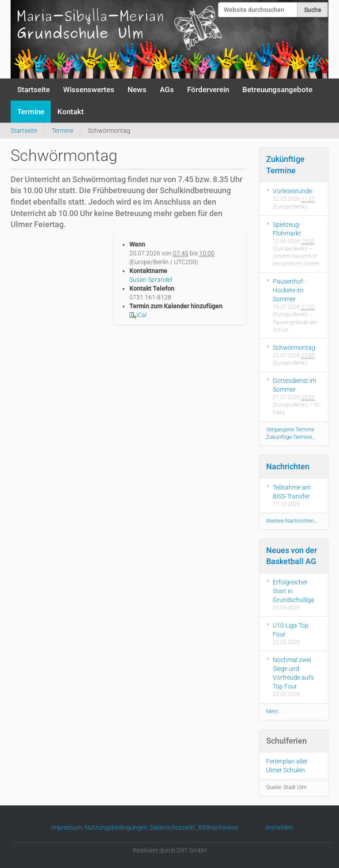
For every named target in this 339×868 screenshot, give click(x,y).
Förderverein (208, 90)
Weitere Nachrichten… (292, 521)
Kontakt (71, 112)
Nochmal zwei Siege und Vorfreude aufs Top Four (293, 673)
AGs (167, 90)
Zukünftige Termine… (291, 437)
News (137, 90)
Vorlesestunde (292, 191)
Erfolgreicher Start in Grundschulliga (294, 591)
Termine (31, 112)
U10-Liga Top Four (291, 630)
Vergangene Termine (290, 430)
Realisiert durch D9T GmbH (170, 850)
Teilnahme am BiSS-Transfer (292, 492)
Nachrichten (288, 466)
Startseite (34, 90)
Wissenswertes (89, 90)
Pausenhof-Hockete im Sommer (289, 290)
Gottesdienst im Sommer (294, 385)
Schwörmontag (294, 348)
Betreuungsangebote (277, 90)
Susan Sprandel (151, 280)
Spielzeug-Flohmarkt (287, 229)
